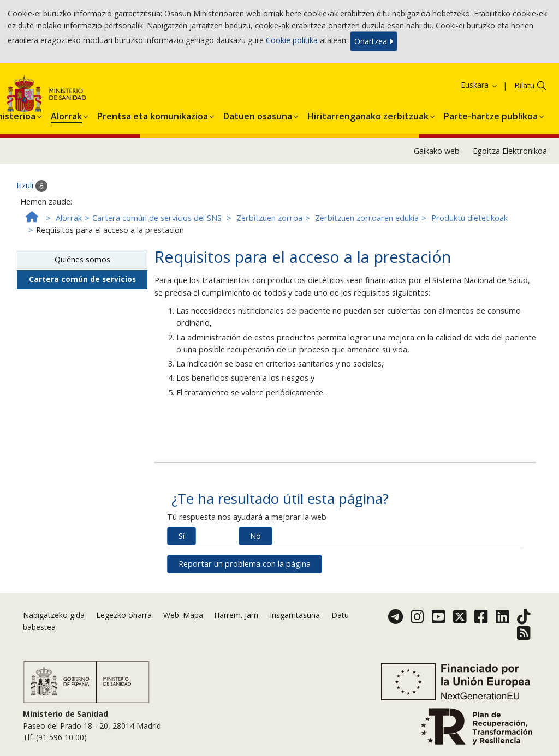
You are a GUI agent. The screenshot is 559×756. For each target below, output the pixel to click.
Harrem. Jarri (236, 615)
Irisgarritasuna (295, 615)
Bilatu (524, 85)
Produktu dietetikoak (469, 218)
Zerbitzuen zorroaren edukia (367, 218)
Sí (182, 536)
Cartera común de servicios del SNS (157, 218)
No (255, 536)
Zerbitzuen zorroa (269, 218)
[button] (66, 115)
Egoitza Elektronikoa (510, 151)
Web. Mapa (183, 615)
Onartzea (374, 41)
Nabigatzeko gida (54, 615)
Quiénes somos (82, 259)
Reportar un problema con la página (245, 564)
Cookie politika (292, 40)
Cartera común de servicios (82, 279)
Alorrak (69, 218)
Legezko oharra (124, 615)
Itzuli (32, 186)
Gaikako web (437, 151)
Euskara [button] (480, 85)
